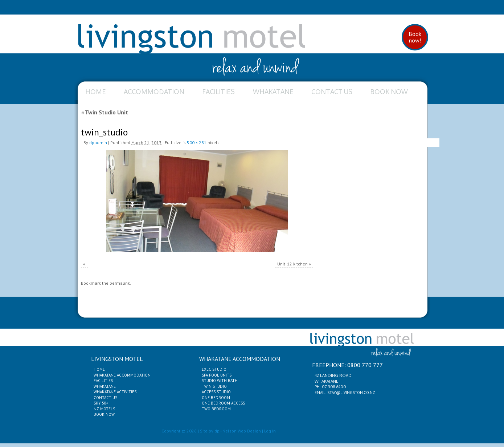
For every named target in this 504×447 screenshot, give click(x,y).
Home (96, 92)
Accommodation (154, 92)
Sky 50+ (101, 403)
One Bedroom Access (223, 403)
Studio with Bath (220, 381)
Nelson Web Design (242, 431)
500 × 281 (197, 143)
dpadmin (98, 143)
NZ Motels (104, 409)
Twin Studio (214, 386)
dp (217, 431)
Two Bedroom (216, 409)
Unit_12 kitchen (292, 264)
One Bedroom (216, 398)
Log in (270, 431)
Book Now (389, 92)
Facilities (218, 92)
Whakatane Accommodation (122, 375)
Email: (321, 393)
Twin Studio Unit (105, 112)
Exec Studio (214, 369)
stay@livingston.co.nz (351, 393)
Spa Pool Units (217, 375)
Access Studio (216, 392)
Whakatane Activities (115, 392)
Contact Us (332, 92)
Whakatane (273, 92)
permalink (120, 283)
